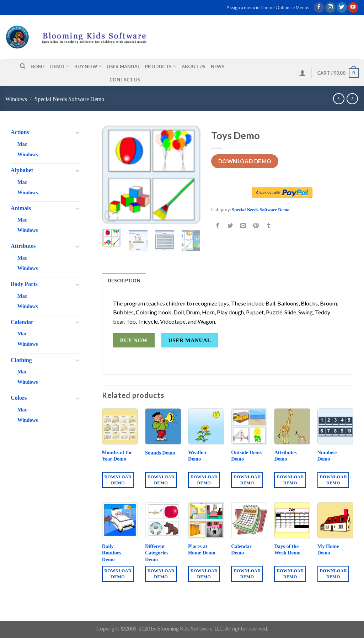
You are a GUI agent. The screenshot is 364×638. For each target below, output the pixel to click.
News (218, 67)
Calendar (22, 322)
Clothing (21, 360)
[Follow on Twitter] (342, 7)
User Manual (123, 67)
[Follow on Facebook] (319, 7)
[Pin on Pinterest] (256, 226)
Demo (60, 66)
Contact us (125, 80)
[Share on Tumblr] (269, 226)
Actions (20, 132)
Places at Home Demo (202, 550)
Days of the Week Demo (287, 550)
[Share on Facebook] (218, 226)
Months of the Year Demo (117, 456)
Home (38, 67)
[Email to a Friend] (243, 226)
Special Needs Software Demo (69, 99)
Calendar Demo (241, 550)
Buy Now (88, 66)
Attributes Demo (285, 456)
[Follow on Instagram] (330, 7)
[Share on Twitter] (231, 226)
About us (194, 67)
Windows (16, 99)
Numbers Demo (328, 456)
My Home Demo (328, 550)
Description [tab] (124, 281)
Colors (19, 398)
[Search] (23, 66)
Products (161, 66)
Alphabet (22, 170)
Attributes (23, 246)
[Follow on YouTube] (353, 7)
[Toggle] (77, 132)
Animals (21, 208)
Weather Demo (197, 456)
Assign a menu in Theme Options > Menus (268, 7)
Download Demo (245, 161)
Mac (22, 144)
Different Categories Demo (157, 553)
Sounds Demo (160, 453)
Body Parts (24, 284)
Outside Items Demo (246, 456)
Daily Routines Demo (112, 553)
